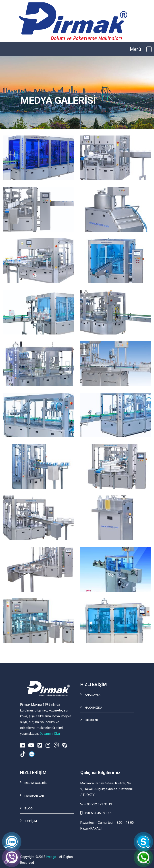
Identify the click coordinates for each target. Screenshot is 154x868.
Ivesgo (52, 857)
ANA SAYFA (93, 695)
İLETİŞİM (31, 821)
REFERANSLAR (34, 796)
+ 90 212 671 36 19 (96, 804)
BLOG (29, 808)
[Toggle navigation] (149, 49)
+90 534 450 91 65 (98, 813)
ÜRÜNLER (91, 720)
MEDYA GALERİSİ (36, 783)
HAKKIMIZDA (94, 708)
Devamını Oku (50, 734)
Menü (135, 49)
